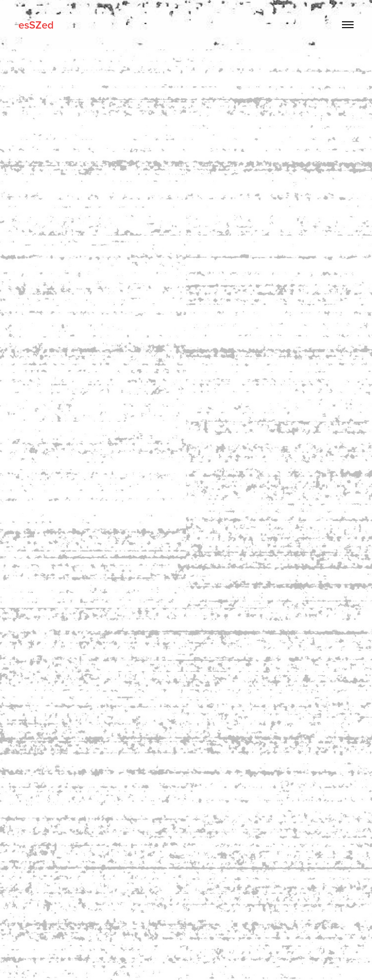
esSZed (36, 25)
